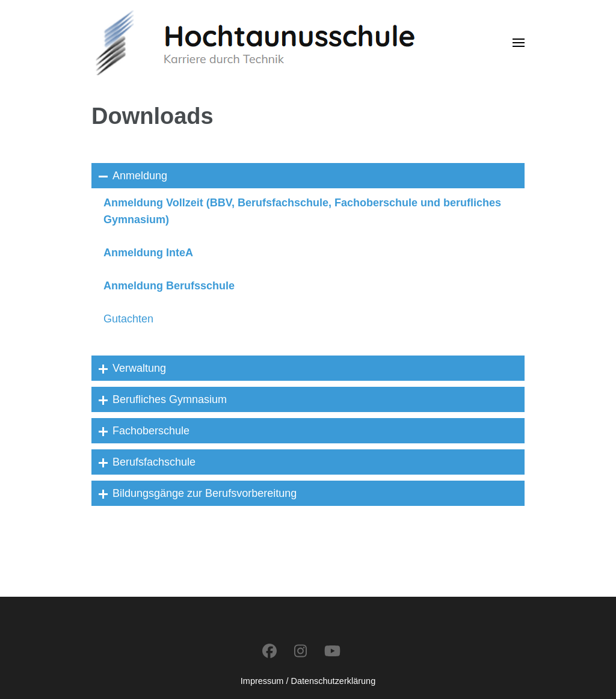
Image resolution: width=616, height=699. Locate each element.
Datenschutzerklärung (333, 681)
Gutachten (128, 319)
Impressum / (265, 681)
